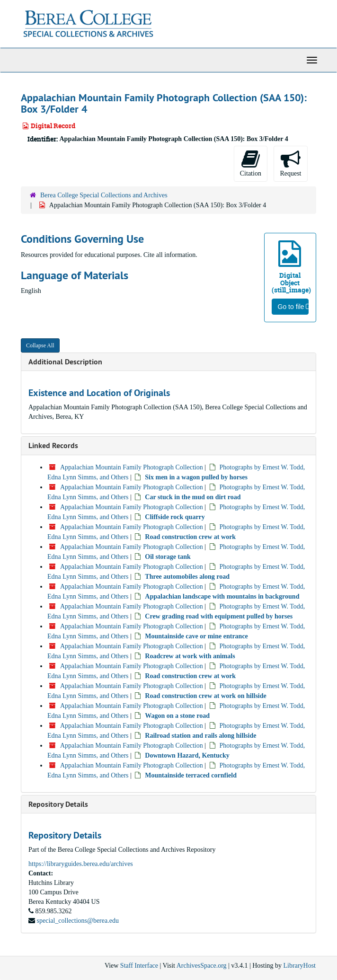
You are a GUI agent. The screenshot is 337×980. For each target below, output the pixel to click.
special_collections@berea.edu (78, 921)
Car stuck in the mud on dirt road (193, 497)
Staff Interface (139, 966)
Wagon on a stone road (177, 716)
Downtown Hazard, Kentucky (187, 755)
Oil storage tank (168, 557)
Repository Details (58, 804)
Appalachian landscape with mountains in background (222, 596)
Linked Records (53, 446)
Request (290, 163)
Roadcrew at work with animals (190, 656)
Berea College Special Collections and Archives (104, 195)
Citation (251, 163)
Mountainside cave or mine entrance (196, 636)
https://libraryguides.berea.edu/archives (81, 864)
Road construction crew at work (190, 537)
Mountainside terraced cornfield (191, 775)
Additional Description (65, 362)
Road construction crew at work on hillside (205, 696)
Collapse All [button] (40, 345)
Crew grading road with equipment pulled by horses (219, 616)
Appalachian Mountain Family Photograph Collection (132, 467)
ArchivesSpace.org (202, 966)
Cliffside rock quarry (175, 517)
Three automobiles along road (187, 577)
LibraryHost (300, 966)
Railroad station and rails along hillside (200, 736)
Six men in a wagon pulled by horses (196, 477)
